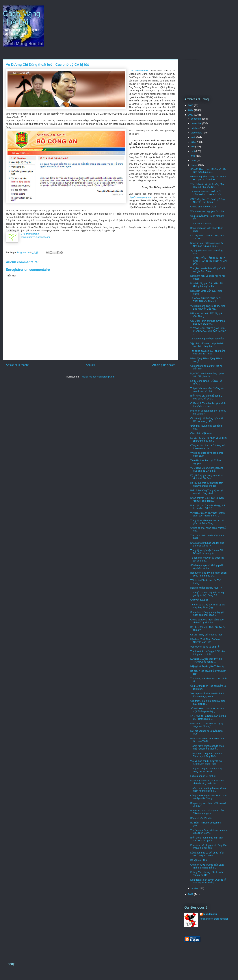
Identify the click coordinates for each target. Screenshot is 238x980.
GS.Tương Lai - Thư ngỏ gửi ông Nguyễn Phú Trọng (207, 201)
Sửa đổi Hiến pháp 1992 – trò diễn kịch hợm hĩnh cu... (208, 171)
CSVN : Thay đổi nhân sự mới (206, 635)
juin (193, 147)
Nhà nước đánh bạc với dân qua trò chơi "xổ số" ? (207, 544)
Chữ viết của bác (199, 600)
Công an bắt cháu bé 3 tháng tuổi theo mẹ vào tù (208, 447)
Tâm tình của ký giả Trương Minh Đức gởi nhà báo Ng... (208, 186)
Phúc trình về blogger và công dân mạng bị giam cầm (208, 847)
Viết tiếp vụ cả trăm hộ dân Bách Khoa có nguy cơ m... (207, 695)
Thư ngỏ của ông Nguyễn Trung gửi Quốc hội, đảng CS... (207, 594)
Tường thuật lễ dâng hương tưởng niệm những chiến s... (208, 790)
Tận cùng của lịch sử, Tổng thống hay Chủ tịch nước (208, 352)
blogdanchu (210, 914)
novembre (197, 123)
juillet (194, 142)
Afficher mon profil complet (214, 919)
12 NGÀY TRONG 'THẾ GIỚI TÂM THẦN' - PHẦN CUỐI (206, 193)
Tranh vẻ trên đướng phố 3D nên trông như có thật (207, 653)
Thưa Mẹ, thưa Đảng (201, 223)
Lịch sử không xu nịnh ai (203, 776)
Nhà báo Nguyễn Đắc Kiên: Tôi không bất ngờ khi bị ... (207, 285)
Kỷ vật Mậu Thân (199, 860)
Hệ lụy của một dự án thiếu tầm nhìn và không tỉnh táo (207, 484)
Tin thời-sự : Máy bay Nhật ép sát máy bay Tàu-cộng (208, 606)
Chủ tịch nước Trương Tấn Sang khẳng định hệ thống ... (207, 866)
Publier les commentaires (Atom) (98, 377)
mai (193, 151)
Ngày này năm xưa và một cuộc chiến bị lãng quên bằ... (207, 782)
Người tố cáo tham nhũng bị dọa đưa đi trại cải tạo (207, 375)
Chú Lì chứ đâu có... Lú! (203, 207)
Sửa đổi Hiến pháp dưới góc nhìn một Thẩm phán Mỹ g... (208, 710)
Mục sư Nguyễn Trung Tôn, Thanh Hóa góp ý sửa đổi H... (208, 178)
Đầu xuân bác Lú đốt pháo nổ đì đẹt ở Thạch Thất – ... (207, 854)
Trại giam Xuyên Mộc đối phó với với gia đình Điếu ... (207, 270)
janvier (195, 888)
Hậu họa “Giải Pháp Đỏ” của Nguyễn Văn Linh (205, 641)
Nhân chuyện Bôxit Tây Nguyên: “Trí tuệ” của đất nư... (207, 499)
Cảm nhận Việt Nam (201, 433)
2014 (191, 110)
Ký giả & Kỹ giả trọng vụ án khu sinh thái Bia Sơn (207, 477)
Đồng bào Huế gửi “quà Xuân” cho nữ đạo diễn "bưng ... (208, 797)
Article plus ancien (164, 365)
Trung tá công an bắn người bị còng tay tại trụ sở (206, 770)
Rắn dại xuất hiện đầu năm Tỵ (206, 588)
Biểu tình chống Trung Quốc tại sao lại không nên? (207, 492)
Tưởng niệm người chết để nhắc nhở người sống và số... (207, 747)
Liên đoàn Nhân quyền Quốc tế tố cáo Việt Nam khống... (208, 881)
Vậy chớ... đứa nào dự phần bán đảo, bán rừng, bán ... (207, 345)
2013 (191, 115)
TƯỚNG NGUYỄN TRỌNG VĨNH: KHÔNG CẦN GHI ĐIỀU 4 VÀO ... (208, 331)
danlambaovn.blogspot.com (35, 237)
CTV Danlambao (138, 71)
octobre (195, 128)
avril (193, 156)
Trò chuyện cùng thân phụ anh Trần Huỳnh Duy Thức (206, 755)
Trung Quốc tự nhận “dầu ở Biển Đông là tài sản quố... (207, 552)
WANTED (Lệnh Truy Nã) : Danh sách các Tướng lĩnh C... (207, 514)
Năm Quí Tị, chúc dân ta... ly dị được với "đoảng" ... (207, 725)
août (194, 137)
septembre (197, 133)
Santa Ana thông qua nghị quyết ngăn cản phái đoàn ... (207, 614)
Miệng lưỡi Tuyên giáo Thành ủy (207, 666)
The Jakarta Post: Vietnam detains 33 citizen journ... (208, 832)
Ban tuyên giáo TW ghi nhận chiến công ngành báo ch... (208, 574)
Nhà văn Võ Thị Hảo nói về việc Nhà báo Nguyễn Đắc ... (207, 244)
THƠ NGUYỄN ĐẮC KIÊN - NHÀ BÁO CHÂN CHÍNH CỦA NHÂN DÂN (208, 261)
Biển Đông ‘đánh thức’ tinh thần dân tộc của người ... (207, 839)
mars (194, 160)
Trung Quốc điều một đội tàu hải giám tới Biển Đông (207, 522)
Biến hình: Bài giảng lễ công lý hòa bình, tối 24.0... (206, 397)
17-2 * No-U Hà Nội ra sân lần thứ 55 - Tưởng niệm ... (208, 717)
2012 (191, 894)
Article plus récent (17, 365)
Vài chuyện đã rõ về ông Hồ (205, 647)
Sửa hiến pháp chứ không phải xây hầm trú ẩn (206, 567)
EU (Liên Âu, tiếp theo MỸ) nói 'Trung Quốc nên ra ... (206, 660)
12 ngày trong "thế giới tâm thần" (207, 339)
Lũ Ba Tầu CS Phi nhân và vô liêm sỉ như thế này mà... (208, 439)
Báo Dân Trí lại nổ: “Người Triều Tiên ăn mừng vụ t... (207, 812)
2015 (191, 105)
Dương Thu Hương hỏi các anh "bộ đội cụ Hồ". (207, 874)
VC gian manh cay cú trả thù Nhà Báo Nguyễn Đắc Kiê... (208, 307)
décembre (197, 119)
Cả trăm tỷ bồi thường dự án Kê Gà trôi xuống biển (207, 420)
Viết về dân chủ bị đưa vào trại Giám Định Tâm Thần (206, 762)
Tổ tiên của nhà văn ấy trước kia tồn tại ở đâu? (207, 559)
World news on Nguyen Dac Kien (208, 211)
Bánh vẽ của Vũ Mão (201, 818)
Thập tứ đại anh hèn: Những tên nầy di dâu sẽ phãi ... (207, 390)
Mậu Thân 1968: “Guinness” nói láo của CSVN (207, 740)
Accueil (90, 365)
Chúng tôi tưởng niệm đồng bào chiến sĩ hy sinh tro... (207, 621)
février (195, 165)
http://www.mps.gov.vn (141, 197)
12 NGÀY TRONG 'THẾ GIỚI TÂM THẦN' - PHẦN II (206, 300)
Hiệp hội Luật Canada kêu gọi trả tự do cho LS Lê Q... (208, 507)
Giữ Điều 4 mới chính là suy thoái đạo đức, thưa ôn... (208, 322)
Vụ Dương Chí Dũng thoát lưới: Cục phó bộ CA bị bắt (207, 469)
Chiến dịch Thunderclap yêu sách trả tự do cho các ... (208, 405)
